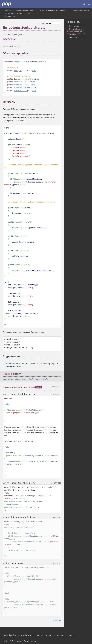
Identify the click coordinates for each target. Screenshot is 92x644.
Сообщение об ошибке (39, 379)
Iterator (42, 62)
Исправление (21, 379)
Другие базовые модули (15, 13)
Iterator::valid (21, 90)
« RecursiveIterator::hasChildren (53, 10)
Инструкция (8, 379)
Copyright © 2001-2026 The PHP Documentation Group (27, 635)
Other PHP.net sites (13, 641)
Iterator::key (20, 82)
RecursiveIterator (75, 29)
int (20, 70)
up (4, 394)
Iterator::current (22, 79)
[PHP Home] (7, 4)
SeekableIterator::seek (16, 364)
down (8, 394)
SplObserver (73, 35)
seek (16, 70)
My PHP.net (59, 635)
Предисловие (8, 10)
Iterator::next (21, 85)
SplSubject (73, 38)
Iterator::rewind (22, 88)
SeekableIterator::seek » (80, 10)
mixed (36, 79)
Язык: (42, 23)
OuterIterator (74, 26)
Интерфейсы (10, 16)
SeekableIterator (75, 32)
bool (34, 90)
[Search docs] (84, 4)
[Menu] (89, 4)
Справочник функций (25, 10)
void (34, 70)
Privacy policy (30, 641)
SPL (29, 13)
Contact (70, 635)
